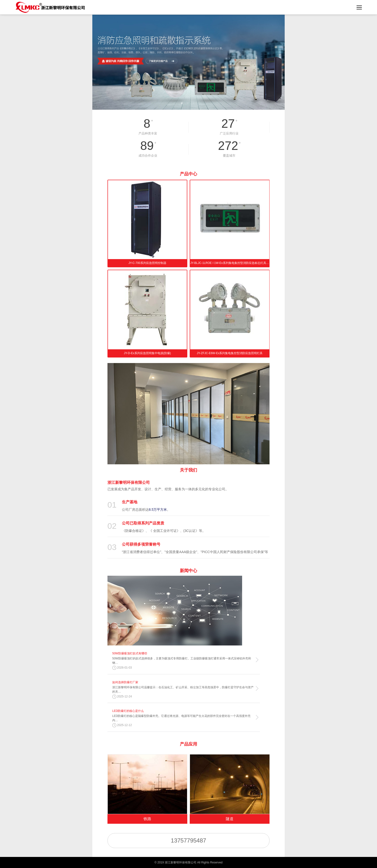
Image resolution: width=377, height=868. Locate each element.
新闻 (188, 571)
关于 (188, 470)
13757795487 (189, 840)
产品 (188, 174)
